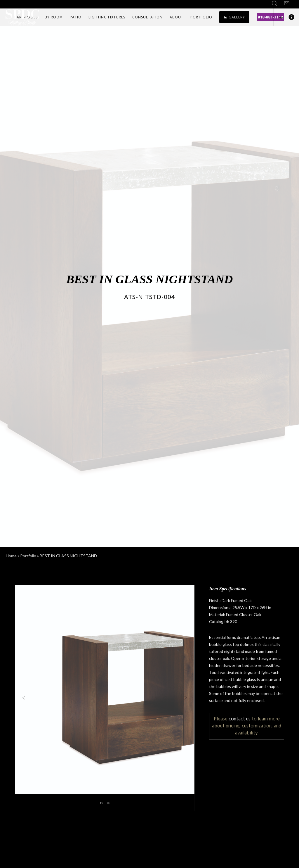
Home (11, 556)
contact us (240, 719)
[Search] (274, 4)
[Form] (287, 4)
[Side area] (279, 17)
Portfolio (28, 556)
